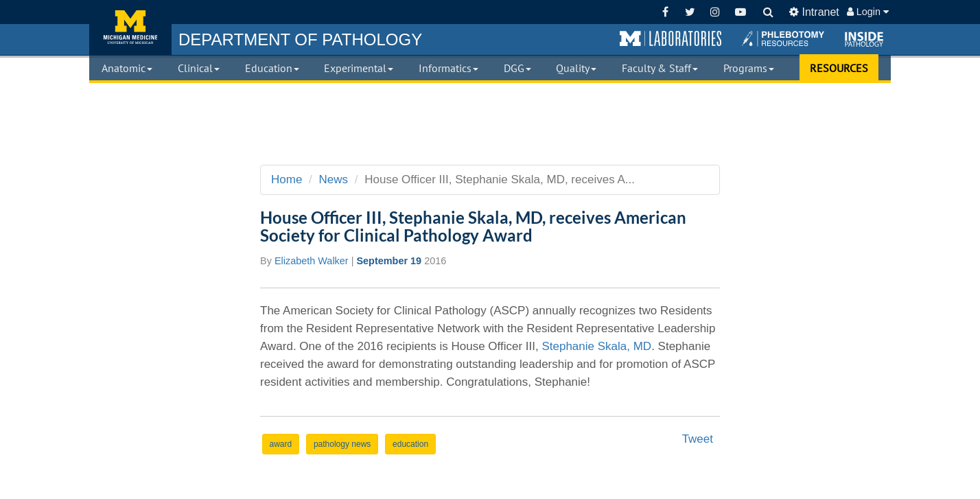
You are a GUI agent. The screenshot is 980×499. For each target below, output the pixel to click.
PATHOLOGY (300, 39)
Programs (749, 68)
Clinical (199, 68)
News (334, 179)
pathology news (342, 444)
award (281, 444)
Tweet (698, 439)
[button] (670, 39)
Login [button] (868, 12)
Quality (576, 68)
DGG (517, 68)
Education (272, 68)
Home (287, 179)
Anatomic (127, 68)
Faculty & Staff (660, 68)
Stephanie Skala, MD (596, 346)
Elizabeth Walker (312, 261)
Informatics (448, 68)
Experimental (359, 68)
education (410, 444)
